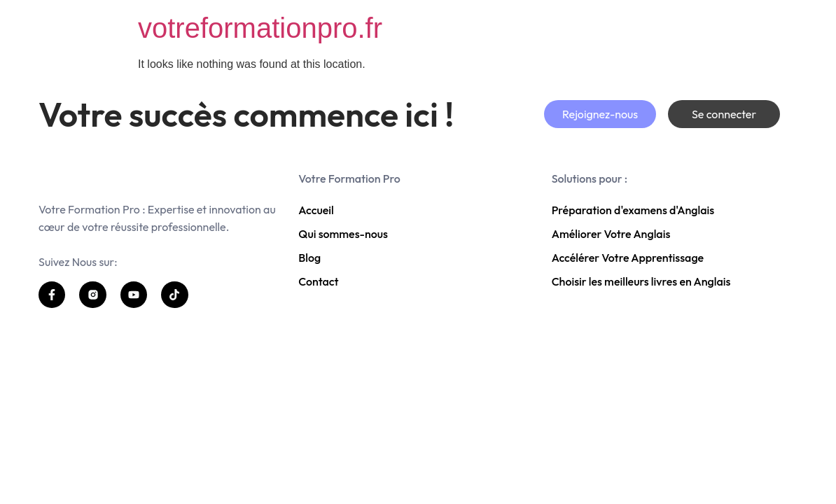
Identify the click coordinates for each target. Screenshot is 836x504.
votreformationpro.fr (260, 28)
